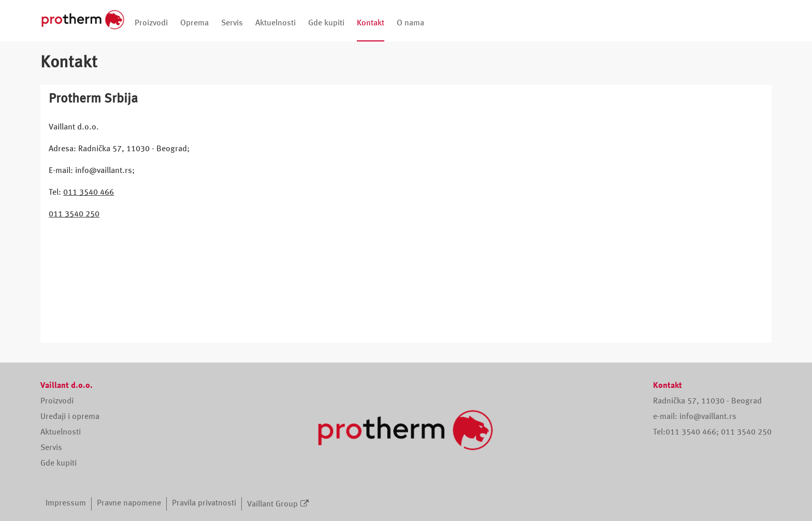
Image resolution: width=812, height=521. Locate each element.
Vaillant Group (272, 504)
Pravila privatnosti (204, 503)
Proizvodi (151, 23)
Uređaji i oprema (70, 417)
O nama (410, 23)
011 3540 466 (89, 193)
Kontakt (371, 23)
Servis (232, 23)
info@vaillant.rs (708, 417)
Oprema (194, 23)
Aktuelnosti (275, 23)
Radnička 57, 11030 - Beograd (707, 401)
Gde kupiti (326, 23)
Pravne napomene (129, 503)
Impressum (66, 503)
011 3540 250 (74, 214)
